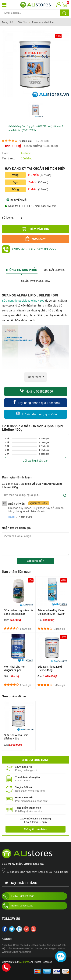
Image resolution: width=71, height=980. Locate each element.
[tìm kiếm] (64, 13)
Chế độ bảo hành (35, 760)
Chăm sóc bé (39, 945)
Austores (7, 939)
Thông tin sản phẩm (22, 270)
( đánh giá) (25, 141)
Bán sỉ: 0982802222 (18, 906)
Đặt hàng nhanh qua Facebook (36, 402)
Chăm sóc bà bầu (22, 945)
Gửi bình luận (35, 561)
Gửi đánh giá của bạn (35, 461)
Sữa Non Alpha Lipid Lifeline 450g (50, 668)
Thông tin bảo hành (35, 829)
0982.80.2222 (46, 249)
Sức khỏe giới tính (56, 945)
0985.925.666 (23, 249)
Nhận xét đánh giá (35, 281)
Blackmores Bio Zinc (23, 949)
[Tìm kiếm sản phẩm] (35, 13)
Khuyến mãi (17, 200)
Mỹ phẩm (7, 949)
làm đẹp (39, 949)
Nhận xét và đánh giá (16, 528)
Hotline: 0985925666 (18, 896)
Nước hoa (7, 945)
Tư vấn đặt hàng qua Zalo (36, 414)
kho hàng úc (50, 949)
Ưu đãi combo (55, 270)
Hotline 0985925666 (36, 391)
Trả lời (11, 517)
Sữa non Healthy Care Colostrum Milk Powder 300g (51, 614)
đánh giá (44, 439)
